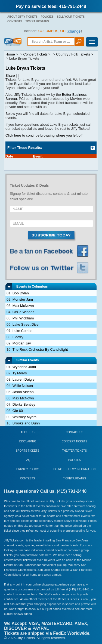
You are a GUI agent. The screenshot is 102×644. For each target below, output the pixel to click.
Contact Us (75, 432)
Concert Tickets (75, 441)
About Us (28, 432)
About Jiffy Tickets (22, 17)
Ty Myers (20, 373)
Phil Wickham (23, 318)
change (74, 31)
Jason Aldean (23, 392)
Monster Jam (23, 299)
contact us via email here (21, 594)
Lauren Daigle (24, 379)
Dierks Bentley (24, 404)
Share (10, 76)
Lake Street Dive (26, 324)
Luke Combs (22, 331)
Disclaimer (28, 441)
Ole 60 (18, 411)
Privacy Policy (27, 469)
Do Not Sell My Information (74, 469)
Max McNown (23, 306)
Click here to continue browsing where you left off (44, 135)
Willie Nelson (23, 386)
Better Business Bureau (74, 599)
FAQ (27, 460)
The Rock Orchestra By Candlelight (40, 349)
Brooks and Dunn (26, 423)
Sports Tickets (27, 451)
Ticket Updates (37, 21)
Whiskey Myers (24, 417)
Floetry (18, 337)
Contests (15, 21)
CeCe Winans (23, 312)
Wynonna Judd (24, 367)
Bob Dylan (21, 293)
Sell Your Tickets (71, 17)
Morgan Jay (22, 343)
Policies (47, 17)
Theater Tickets (74, 451)
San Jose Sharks (49, 570)
